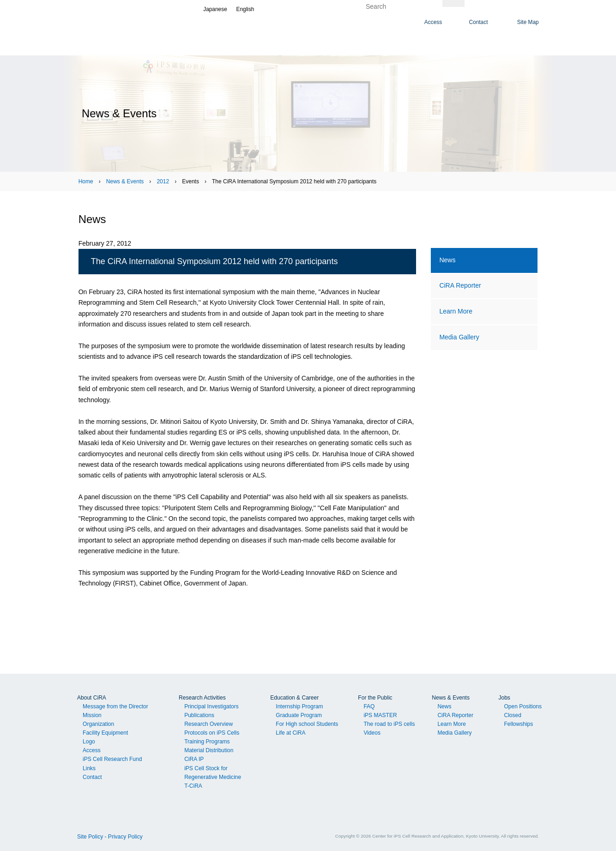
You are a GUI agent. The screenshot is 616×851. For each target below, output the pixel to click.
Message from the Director (115, 706)
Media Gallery (459, 337)
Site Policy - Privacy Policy (110, 837)
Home (86, 181)
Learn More (456, 311)
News (447, 260)
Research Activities (202, 698)
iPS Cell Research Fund (112, 759)
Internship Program (299, 706)
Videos (372, 733)
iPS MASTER (380, 715)
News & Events (125, 181)
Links (89, 768)
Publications (199, 715)
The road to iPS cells (389, 724)
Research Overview (208, 724)
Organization (98, 724)
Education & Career (294, 698)
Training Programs (207, 742)
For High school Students (307, 724)
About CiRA (92, 698)
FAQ (369, 706)
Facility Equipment (105, 733)
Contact (92, 777)
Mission (92, 715)
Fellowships (518, 724)
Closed (512, 715)
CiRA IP (194, 759)
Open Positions (523, 706)
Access (92, 750)
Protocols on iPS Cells (212, 733)
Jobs (504, 698)
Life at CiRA (290, 733)
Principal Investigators (211, 706)
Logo (89, 742)
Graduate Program (299, 715)
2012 (163, 181)
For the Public (375, 698)
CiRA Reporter (460, 285)
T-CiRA (193, 786)
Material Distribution (209, 750)
